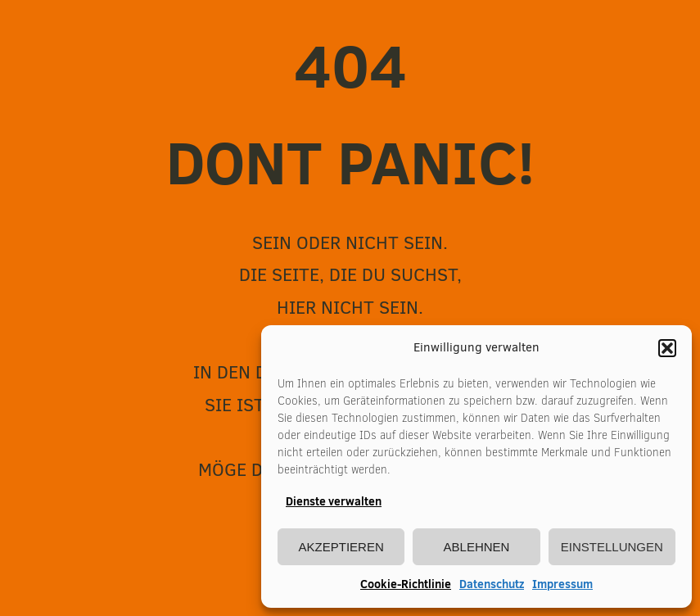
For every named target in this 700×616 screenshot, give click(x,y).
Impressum (562, 584)
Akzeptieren (341, 547)
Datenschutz (492, 584)
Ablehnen (477, 547)
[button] (667, 348)
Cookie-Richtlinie (406, 584)
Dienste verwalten (334, 501)
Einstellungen (612, 547)
